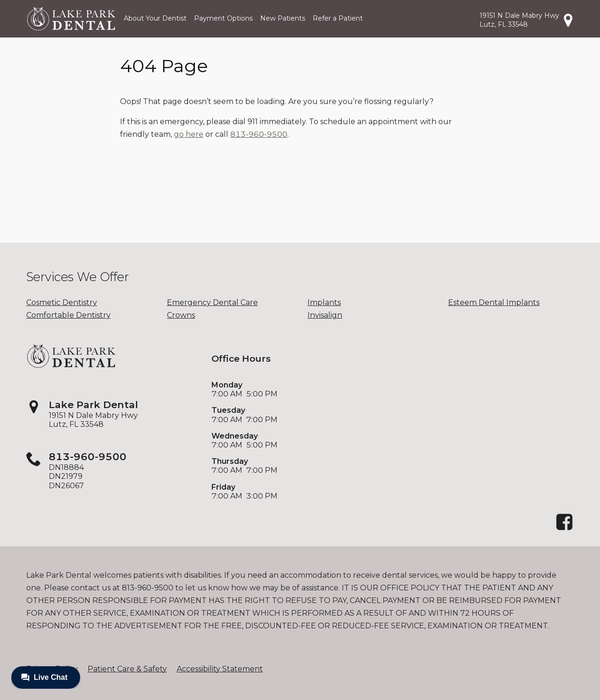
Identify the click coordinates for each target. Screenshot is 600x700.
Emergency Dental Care (212, 302)
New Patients (283, 18)
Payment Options (223, 18)
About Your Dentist (155, 18)
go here (189, 134)
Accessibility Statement (220, 669)
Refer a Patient (338, 18)
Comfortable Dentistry (68, 315)
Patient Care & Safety (127, 669)
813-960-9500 (259, 134)
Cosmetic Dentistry (62, 302)
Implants (324, 302)
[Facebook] (564, 529)
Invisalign (325, 315)
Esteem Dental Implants (494, 302)
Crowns (181, 315)
